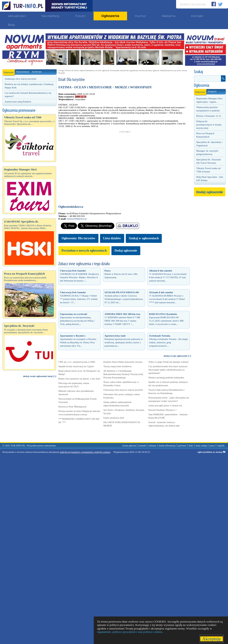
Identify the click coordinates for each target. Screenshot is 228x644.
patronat (182, 445)
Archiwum (37, 72)
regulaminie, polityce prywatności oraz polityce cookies (130, 632)
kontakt (142, 445)
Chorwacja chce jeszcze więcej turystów (123, 390)
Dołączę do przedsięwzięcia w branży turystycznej (209, 125)
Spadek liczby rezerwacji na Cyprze (76, 366)
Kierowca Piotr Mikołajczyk (72, 407)
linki (191, 445)
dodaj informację (167, 445)
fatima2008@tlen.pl (77, 219)
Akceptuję (212, 639)
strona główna (129, 445)
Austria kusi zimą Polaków (18, 102)
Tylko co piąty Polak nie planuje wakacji (168, 362)
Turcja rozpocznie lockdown (117, 366)
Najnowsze (9, 71)
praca (212, 445)
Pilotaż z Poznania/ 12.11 (209, 116)
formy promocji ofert (114, 418)
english (221, 445)
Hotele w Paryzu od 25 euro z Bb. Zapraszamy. (121, 274)
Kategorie (212, 91)
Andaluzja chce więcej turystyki (20, 79)
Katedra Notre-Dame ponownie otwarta (123, 362)
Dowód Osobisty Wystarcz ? (162, 410)
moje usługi (201, 445)
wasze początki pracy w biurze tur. (165, 405)
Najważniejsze (23, 72)
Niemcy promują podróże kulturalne (166, 377)
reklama (152, 445)
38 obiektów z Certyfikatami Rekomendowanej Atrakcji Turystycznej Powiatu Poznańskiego (123, 374)
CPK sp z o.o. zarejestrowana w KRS (77, 362)
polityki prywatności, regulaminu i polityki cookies (85, 452)
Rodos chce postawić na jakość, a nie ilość (79, 379)
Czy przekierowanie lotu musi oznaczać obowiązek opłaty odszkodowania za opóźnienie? (168, 370)
